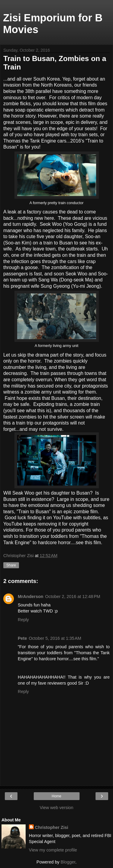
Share (11, 565)
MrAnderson (31, 597)
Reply (23, 620)
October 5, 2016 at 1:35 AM (55, 638)
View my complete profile (53, 850)
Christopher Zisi (52, 827)
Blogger (68, 862)
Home (56, 796)
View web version (57, 808)
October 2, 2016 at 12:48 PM (73, 597)
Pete (22, 638)
